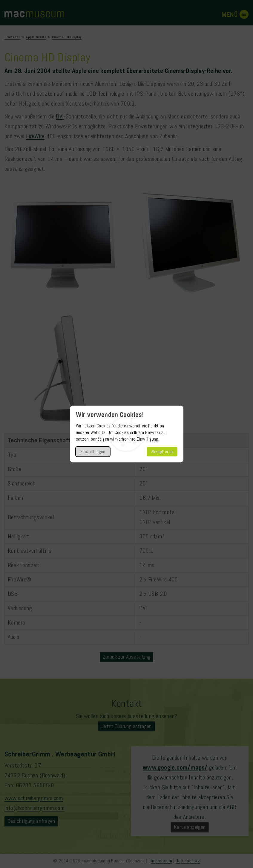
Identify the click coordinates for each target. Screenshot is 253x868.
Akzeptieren (162, 452)
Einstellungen (93, 452)
